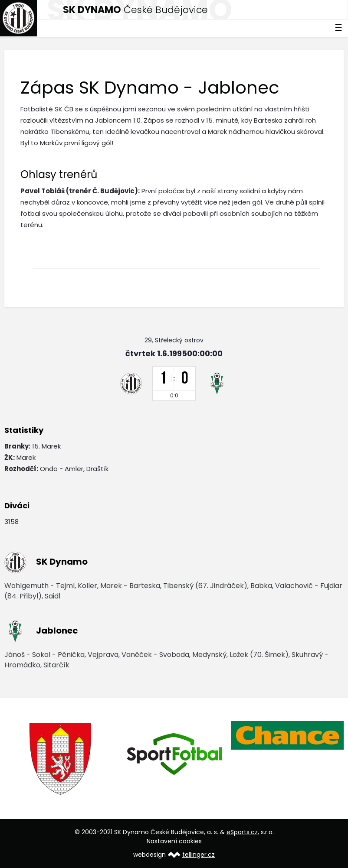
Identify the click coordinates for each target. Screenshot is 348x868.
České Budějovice (135, 10)
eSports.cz (242, 832)
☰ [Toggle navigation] (338, 28)
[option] (61, 759)
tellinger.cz (199, 855)
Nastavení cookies (174, 841)
